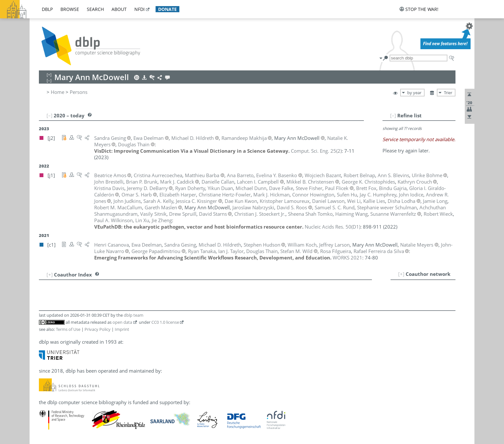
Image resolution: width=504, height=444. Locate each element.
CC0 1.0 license (165, 322)
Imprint (122, 329)
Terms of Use (68, 329)
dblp (47, 9)
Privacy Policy (98, 329)
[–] (393, 115)
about (119, 9)
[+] (401, 274)
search (95, 9)
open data (122, 322)
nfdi (139, 9)
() (316, 151)
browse (70, 9)
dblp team (134, 315)
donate (167, 9)
